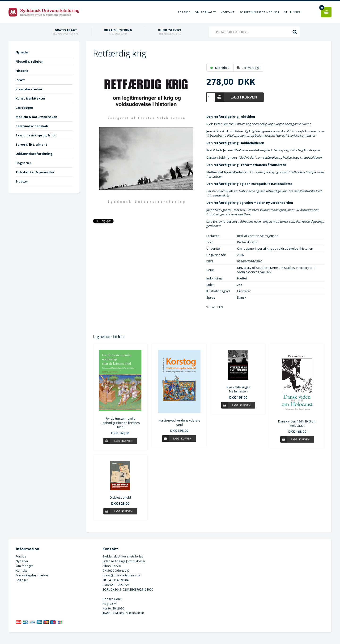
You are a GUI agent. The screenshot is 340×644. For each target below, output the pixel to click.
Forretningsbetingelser (259, 12)
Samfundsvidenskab (32, 126)
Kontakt (228, 12)
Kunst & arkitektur (31, 98)
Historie (22, 71)
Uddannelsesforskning (34, 154)
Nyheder (22, 52)
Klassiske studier (29, 89)
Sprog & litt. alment (31, 144)
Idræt (20, 80)
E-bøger (22, 181)
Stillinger (292, 12)
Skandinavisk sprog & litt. (36, 135)
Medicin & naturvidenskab (36, 117)
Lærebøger (24, 108)
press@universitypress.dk (121, 575)
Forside (184, 12)
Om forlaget (205, 12)
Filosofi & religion (30, 61)
